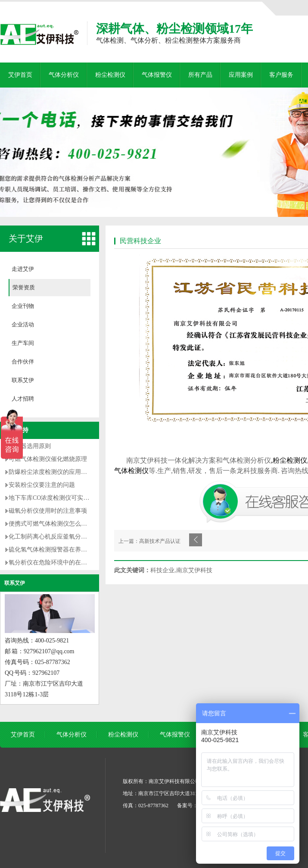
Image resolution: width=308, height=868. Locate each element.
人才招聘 (23, 399)
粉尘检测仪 (110, 75)
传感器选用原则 (30, 446)
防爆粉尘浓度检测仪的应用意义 (51, 472)
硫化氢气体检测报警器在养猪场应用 (57, 550)
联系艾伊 (23, 380)
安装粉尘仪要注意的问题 (42, 485)
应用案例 (241, 75)
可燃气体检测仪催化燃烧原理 (48, 459)
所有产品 (200, 75)
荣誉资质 (24, 287)
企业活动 (23, 324)
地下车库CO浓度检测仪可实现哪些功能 (61, 498)
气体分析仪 (64, 75)
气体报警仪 (157, 75)
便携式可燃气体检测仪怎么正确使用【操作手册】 (75, 524)
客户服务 (281, 75)
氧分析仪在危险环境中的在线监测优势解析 (66, 562)
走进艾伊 (23, 269)
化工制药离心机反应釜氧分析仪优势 (57, 537)
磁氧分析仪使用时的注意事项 (48, 511)
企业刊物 (23, 306)
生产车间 (23, 343)
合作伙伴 (23, 362)
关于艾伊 (26, 238)
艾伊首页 (20, 75)
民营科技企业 (140, 241)
